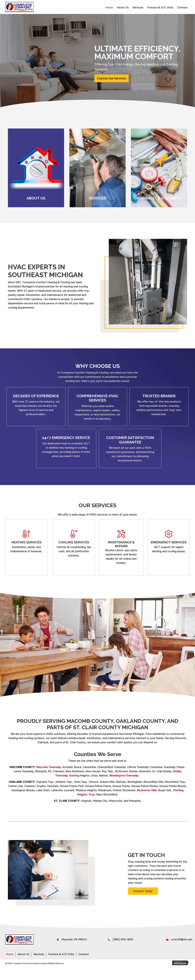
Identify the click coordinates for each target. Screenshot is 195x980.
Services (39, 954)
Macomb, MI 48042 (74, 939)
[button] (112, 78)
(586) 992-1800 (123, 939)
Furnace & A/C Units (61, 954)
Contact (84, 954)
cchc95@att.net (182, 939)
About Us (23, 954)
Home (10, 954)
